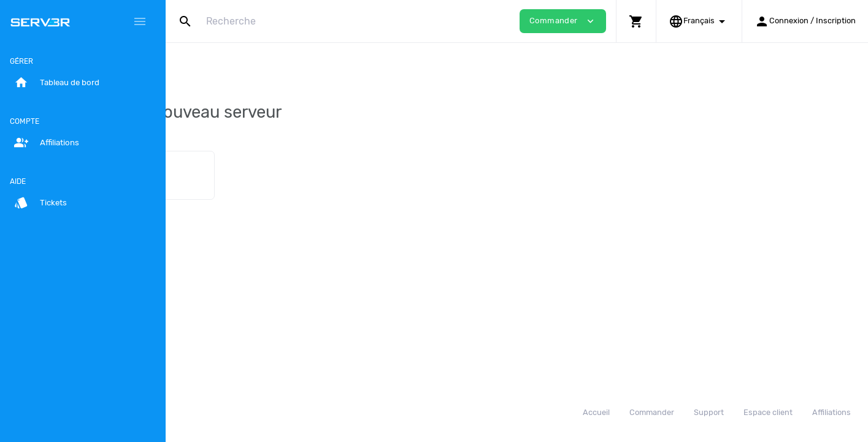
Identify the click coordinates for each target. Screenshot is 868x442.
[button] (636, 21)
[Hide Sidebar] (140, 21)
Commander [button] (563, 21)
